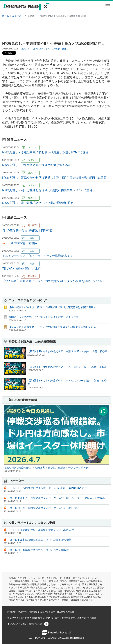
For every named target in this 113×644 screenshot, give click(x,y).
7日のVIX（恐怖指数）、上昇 (22, 269)
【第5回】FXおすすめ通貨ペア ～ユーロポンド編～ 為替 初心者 (67, 367)
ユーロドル (45, 49)
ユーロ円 (56, 49)
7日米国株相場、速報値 (21, 243)
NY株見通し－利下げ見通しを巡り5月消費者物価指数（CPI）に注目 (47, 190)
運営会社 (92, 618)
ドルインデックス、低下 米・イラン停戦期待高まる (37, 256)
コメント (25, 49)
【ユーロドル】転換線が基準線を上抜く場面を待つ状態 (39, 540)
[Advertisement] (56, 29)
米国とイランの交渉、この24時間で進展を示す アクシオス (44, 317)
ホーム (6, 16)
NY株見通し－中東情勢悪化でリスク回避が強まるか (37, 165)
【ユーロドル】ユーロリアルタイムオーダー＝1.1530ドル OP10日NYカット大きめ (56, 498)
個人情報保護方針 (65, 612)
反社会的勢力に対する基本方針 (71, 618)
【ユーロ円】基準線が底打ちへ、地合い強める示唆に (38, 550)
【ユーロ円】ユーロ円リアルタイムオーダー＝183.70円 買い (43, 508)
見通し (65, 49)
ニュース (17, 16)
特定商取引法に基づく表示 (42, 612)
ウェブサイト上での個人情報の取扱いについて (31, 618)
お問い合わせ (35, 624)
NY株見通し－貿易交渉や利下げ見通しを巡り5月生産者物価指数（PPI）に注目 (54, 178)
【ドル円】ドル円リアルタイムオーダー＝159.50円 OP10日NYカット (48, 488)
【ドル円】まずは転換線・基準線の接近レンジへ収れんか (41, 530)
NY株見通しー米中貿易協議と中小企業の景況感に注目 (38, 203)
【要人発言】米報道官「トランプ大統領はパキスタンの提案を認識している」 (54, 281)
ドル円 (34, 49)
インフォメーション (17, 624)
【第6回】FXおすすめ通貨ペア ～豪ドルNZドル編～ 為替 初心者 (67, 351)
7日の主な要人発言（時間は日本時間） (28, 230)
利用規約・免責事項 (17, 612)
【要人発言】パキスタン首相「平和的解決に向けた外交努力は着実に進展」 (52, 307)
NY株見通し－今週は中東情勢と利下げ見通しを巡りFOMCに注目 (45, 152)
